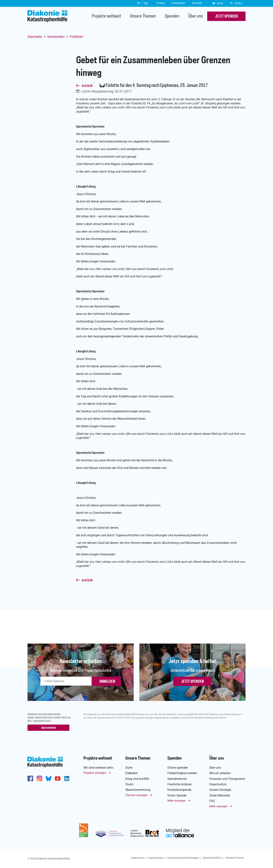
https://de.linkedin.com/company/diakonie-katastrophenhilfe (67, 779)
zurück (87, 86)
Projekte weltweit (106, 16)
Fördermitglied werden (182, 773)
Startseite (35, 37)
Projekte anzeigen (95, 773)
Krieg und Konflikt (137, 779)
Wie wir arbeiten (220, 773)
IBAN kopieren (49, 728)
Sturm (129, 784)
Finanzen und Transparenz (227, 779)
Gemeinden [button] (178, 3)
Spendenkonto (177, 779)
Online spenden (178, 768)
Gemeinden (56, 37)
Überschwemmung (138, 790)
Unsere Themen (143, 16)
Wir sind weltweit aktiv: (99, 768)
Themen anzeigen (136, 795)
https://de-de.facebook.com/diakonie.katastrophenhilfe (30, 779)
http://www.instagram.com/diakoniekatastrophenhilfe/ (39, 779)
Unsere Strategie (220, 790)
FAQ (212, 801)
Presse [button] (161, 3)
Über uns (196, 16)
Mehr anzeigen (177, 801)
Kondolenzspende (179, 790)
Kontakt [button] (197, 3)
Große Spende (177, 795)
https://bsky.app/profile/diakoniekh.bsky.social (49, 779)
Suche (236, 3)
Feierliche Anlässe (179, 784)
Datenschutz (156, 858)
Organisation (218, 784)
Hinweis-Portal (235, 858)
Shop (218, 3)
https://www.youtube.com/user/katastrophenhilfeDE (58, 779)
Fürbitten (76, 37)
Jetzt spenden (192, 682)
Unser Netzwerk (220, 795)
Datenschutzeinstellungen (183, 858)
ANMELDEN (107, 682)
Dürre (129, 768)
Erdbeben (132, 773)
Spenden (172, 16)
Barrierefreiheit (212, 858)
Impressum (138, 858)
